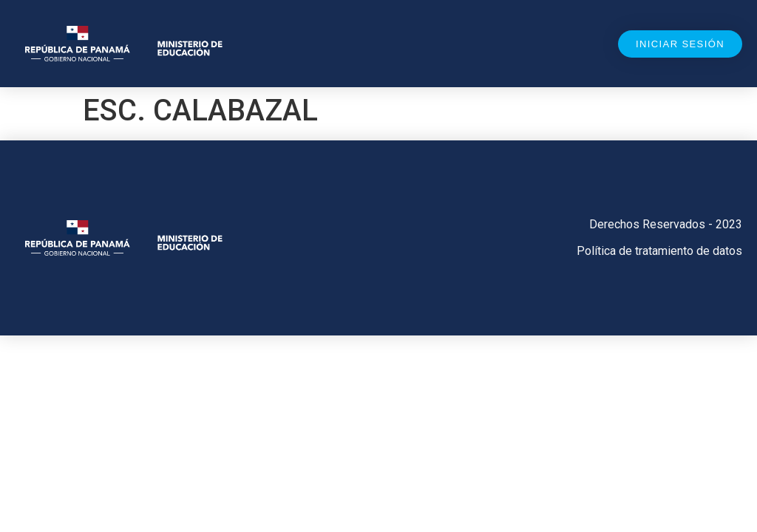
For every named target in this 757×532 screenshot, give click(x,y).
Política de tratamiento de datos (659, 251)
